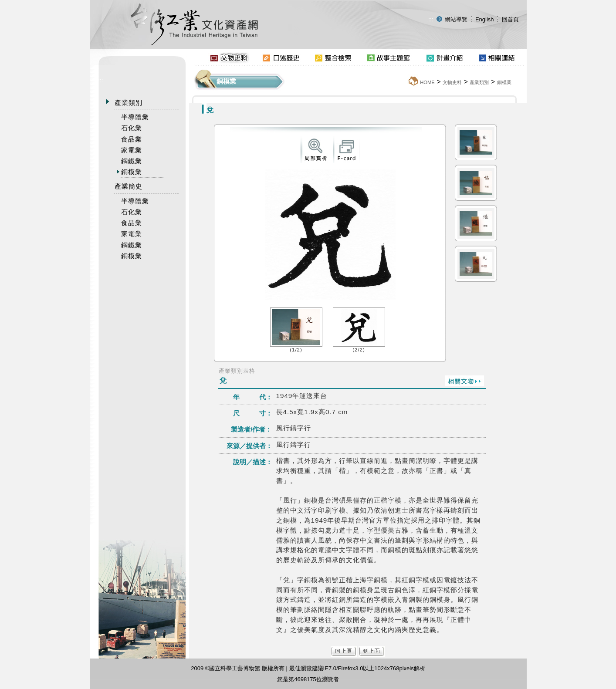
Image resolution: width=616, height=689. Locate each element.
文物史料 (452, 82)
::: (431, 19)
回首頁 (510, 19)
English (485, 19)
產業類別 (479, 82)
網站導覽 (456, 19)
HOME (427, 82)
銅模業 (504, 82)
